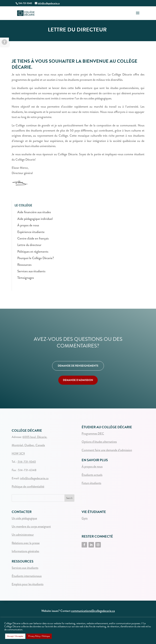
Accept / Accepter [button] (15, 636)
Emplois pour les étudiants (28, 584)
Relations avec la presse (26, 543)
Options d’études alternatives (99, 442)
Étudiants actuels (92, 475)
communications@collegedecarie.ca (93, 611)
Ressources (24, 265)
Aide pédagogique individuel (35, 219)
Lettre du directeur (29, 245)
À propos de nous (28, 225)
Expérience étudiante (31, 232)
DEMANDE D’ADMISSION (78, 380)
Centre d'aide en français (33, 238)
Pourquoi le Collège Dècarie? (36, 258)
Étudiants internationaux (27, 576)
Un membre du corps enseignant (31, 526)
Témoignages (26, 278)
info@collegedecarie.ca (34, 478)
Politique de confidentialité (28, 487)
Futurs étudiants (91, 483)
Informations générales (25, 551)
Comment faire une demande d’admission (107, 450)
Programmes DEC (93, 434)
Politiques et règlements (33, 252)
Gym (85, 518)
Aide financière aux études (34, 212)
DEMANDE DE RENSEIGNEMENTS (78, 366)
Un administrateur (23, 535)
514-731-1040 (26, 462)
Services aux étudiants (31, 271)
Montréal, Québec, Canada (28, 445)
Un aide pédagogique (24, 518)
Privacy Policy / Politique (39, 636)
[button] (4, 42)
